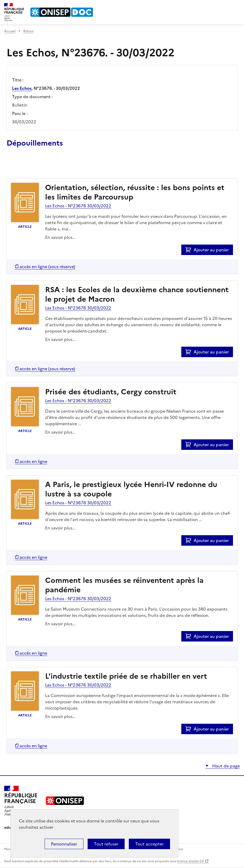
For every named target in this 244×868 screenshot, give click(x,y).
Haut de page (226, 766)
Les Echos (22, 88)
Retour (29, 31)
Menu (237, 6)
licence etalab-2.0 (190, 861)
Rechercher (226, 6)
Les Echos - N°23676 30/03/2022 (78, 206)
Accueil (10, 31)
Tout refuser (106, 844)
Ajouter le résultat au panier (41, 166)
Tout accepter (149, 844)
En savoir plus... (60, 237)
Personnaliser (64, 844)
